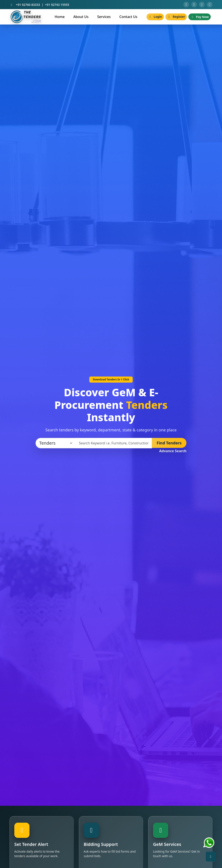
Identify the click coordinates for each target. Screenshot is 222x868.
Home (60, 18)
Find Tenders (169, 444)
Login (155, 17)
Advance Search (173, 452)
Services (104, 18)
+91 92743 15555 (57, 5)
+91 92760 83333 (28, 5)
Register (176, 17)
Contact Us (128, 18)
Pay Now (200, 18)
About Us (81, 18)
